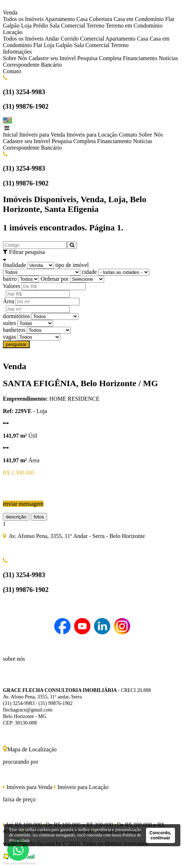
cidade (89, 272)
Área (8, 301)
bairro (10, 279)
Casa (82, 19)
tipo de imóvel (72, 265)
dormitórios (16, 316)
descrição (16, 517)
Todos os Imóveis (23, 19)
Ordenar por (55, 279)
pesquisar (16, 344)
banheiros (14, 330)
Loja (26, 26)
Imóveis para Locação (92, 135)
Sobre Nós (15, 58)
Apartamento (60, 19)
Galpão (11, 26)
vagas (9, 337)
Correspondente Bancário (32, 65)
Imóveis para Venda (42, 135)
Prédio (41, 26)
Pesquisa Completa (99, 58)
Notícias (168, 58)
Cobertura (100, 19)
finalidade (14, 265)
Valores (12, 286)
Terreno (95, 26)
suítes (9, 323)
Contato (12, 71)
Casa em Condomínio (139, 19)
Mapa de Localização (30, 749)
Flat (170, 19)
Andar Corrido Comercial (74, 39)
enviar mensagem (23, 504)
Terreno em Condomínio (134, 26)
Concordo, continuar (161, 835)
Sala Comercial (67, 26)
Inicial (10, 135)
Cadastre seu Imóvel (52, 58)
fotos (39, 517)
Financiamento (140, 58)
